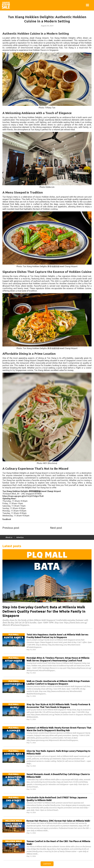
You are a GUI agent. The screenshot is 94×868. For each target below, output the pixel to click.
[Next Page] (47, 864)
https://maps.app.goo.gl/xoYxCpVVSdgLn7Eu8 (23, 496)
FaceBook (7, 519)
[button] (88, 5)
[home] (6, 5)
